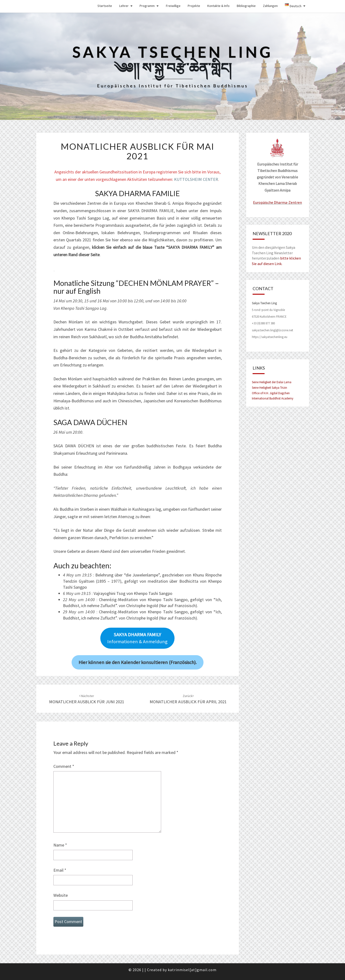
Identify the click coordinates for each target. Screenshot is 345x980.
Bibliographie (246, 6)
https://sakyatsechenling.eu (270, 337)
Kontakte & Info (218, 6)
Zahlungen (270, 6)
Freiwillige (173, 6)
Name (60, 845)
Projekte (194, 6)
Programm (147, 6)
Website (61, 895)
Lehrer (124, 6)
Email (60, 870)
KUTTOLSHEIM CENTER (196, 179)
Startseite (105, 6)
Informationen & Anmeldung (137, 638)
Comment (64, 766)
